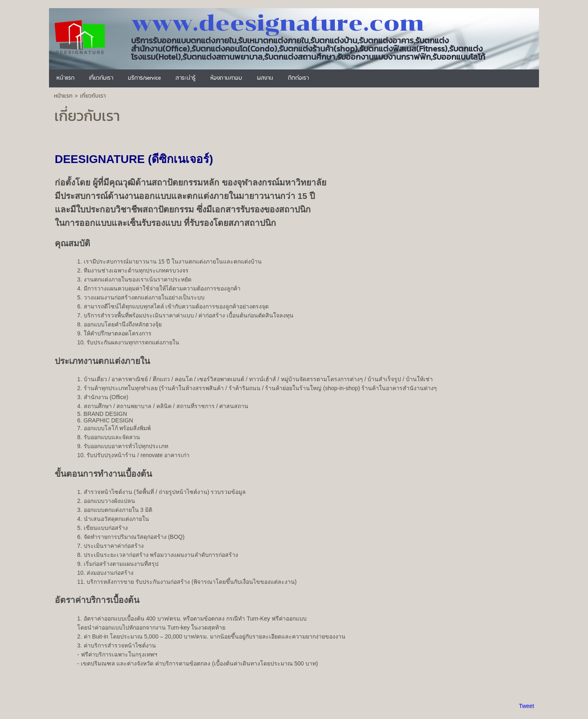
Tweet (527, 706)
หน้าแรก (63, 96)
